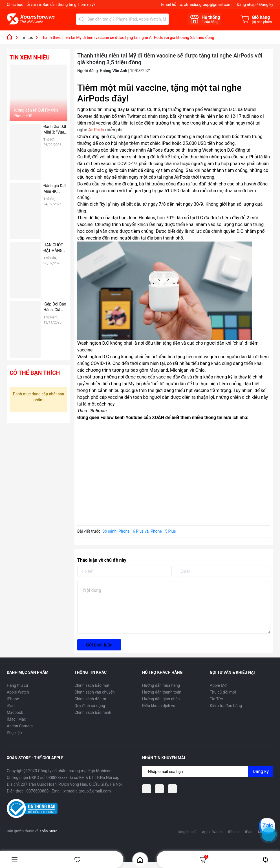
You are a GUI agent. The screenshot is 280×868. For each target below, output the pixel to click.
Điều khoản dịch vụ (159, 706)
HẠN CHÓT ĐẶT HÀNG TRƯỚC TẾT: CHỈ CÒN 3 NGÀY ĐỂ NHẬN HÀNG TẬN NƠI (55, 248)
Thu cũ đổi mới (223, 692)
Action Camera (20, 726)
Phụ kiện (14, 733)
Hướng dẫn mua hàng (161, 685)
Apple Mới (219, 685)
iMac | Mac (16, 719)
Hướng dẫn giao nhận (161, 699)
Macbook (15, 712)
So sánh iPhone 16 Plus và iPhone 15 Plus (139, 531)
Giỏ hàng (204, 860)
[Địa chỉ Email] (208, 772)
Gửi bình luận (99, 645)
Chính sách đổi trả (90, 699)
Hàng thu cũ (17, 685)
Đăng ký (266, 5)
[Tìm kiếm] (81, 19)
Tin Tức (216, 699)
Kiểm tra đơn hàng (226, 706)
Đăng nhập (246, 5)
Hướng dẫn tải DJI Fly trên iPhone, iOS (35, 113)
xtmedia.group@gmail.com (208, 5)
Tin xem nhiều (30, 57)
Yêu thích (77, 860)
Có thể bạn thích (35, 373)
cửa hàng (210, 22)
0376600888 (38, 791)
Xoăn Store (48, 831)
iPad (11, 706)
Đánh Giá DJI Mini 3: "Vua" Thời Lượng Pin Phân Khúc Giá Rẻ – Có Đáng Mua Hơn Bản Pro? (55, 130)
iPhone (13, 699)
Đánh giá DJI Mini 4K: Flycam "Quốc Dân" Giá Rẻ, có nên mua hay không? (55, 189)
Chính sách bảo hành (93, 712)
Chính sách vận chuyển (95, 692)
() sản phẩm (262, 22)
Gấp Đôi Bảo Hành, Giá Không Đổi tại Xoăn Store (55, 307)
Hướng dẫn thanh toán (162, 692)
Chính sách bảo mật (92, 685)
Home (140, 860)
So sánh (265, 860)
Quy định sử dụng (90, 706)
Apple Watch (18, 692)
